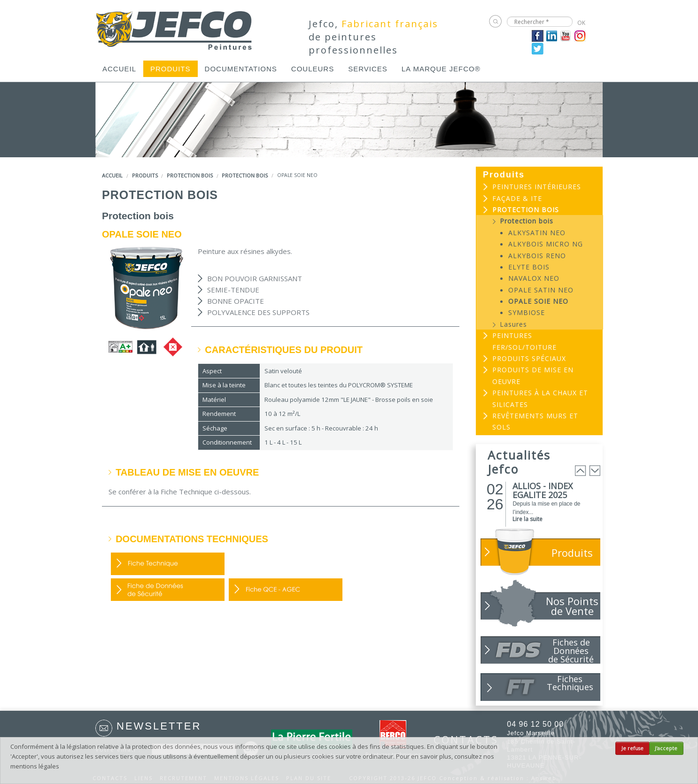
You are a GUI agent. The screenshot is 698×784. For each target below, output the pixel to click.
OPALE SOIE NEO (538, 301)
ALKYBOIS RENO (537, 256)
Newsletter (159, 726)
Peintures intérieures (537, 187)
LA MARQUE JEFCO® (441, 69)
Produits (171, 69)
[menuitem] (119, 69)
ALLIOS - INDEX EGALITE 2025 (543, 490)
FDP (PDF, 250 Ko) (168, 564)
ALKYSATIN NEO (537, 233)
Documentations (241, 69)
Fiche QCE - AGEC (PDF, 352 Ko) (286, 590)
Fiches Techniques (570, 683)
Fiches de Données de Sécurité (571, 650)
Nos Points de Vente (572, 606)
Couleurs (313, 69)
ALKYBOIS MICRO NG (546, 244)
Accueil (119, 69)
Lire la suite (527, 519)
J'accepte (666, 748)
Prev (581, 471)
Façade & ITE (517, 198)
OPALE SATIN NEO (541, 290)
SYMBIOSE (527, 312)
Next (595, 471)
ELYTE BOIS (529, 267)
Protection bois (190, 175)
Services (368, 69)
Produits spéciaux (529, 358)
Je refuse (632, 748)
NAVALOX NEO (534, 278)
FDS (168, 590)
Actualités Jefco (519, 462)
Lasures (513, 324)
